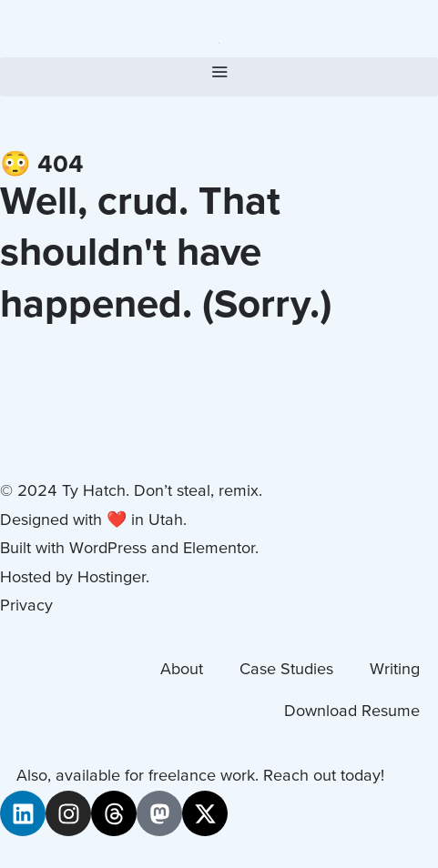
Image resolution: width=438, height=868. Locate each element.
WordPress (108, 549)
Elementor (219, 549)
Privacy (26, 606)
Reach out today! (324, 777)
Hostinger (112, 578)
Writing (395, 670)
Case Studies (286, 670)
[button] (219, 77)
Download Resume (352, 712)
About (182, 670)
